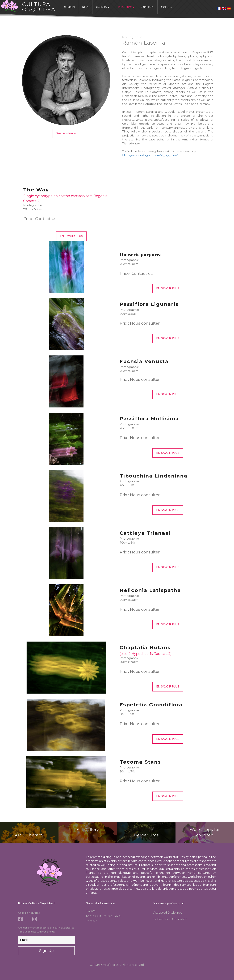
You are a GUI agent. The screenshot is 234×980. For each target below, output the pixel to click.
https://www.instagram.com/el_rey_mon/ (150, 155)
